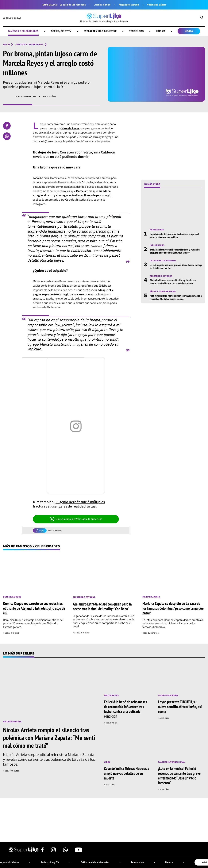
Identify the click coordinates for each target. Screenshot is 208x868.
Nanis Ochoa (157, 230)
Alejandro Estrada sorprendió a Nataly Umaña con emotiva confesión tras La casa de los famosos (173, 282)
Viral (107, 762)
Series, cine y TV (61, 31)
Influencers (157, 245)
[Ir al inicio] (104, 18)
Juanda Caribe (102, 5)
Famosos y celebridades (23, 31)
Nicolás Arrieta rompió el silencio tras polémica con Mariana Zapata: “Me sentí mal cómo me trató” (49, 738)
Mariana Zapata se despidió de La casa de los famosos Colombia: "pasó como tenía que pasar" (173, 608)
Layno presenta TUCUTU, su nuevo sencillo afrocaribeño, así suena (180, 707)
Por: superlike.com (26, 96)
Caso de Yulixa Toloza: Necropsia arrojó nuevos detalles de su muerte (127, 773)
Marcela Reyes (55, 530)
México (189, 31)
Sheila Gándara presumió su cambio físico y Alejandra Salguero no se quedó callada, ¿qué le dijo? (175, 251)
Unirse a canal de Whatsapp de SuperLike (76, 519)
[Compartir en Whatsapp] (7, 136)
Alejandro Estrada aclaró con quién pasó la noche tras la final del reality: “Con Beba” (102, 606)
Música (161, 31)
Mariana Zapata (151, 597)
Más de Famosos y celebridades (31, 546)
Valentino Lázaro (157, 5)
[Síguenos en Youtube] (79, 851)
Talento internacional (171, 762)
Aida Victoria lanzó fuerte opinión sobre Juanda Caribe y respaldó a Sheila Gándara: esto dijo (176, 297)
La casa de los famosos (73, 5)
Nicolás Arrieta (12, 722)
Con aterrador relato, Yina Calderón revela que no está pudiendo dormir (74, 154)
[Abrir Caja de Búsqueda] (202, 18)
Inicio (6, 44)
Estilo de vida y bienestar (100, 31)
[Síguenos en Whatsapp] (65, 851)
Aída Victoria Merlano (163, 291)
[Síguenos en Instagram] (53, 851)
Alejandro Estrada (129, 5)
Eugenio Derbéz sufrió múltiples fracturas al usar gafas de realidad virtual (69, 504)
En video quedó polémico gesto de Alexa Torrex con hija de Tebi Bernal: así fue (176, 266)
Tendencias (136, 31)
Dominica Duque (12, 597)
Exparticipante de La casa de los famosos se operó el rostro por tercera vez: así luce (174, 236)
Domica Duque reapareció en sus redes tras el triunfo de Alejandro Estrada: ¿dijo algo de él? (34, 608)
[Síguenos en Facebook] (42, 851)
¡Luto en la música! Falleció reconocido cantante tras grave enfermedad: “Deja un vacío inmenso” (179, 776)
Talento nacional (168, 695)
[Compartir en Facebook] (7, 126)
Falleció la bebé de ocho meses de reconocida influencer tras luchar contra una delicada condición (125, 709)
